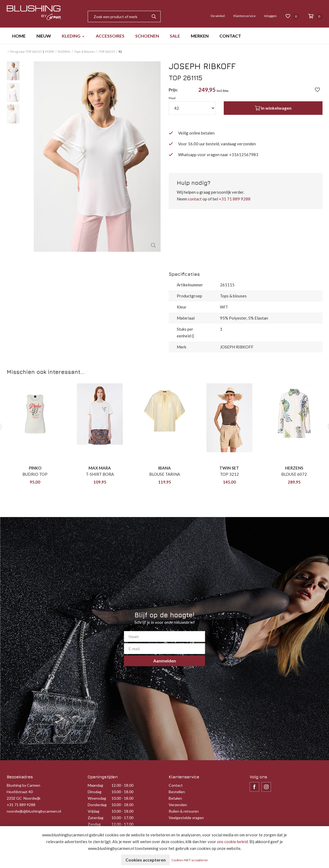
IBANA (164, 468)
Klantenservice (245, 16)
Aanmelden (165, 661)
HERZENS (294, 468)
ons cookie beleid (232, 842)
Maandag (95, 785)
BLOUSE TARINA (165, 474)
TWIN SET (229, 468)
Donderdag (97, 805)
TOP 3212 (229, 474)
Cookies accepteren (146, 860)
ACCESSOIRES (110, 36)
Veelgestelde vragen (186, 818)
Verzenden (178, 805)
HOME (19, 36)
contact (195, 199)
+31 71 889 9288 (235, 199)
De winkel (218, 16)
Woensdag (97, 798)
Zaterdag (96, 818)
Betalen (175, 798)
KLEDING (71, 36)
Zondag (94, 824)
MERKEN (200, 36)
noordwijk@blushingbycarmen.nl (34, 811)
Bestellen (177, 792)
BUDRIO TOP (35, 474)
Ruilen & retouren (184, 811)
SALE (175, 36)
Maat (172, 98)
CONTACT (230, 36)
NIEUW (44, 36)
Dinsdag (95, 792)
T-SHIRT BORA (100, 474)
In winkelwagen (273, 108)
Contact (176, 785)
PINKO (35, 468)
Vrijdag (94, 811)
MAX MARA (100, 468)
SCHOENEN (147, 36)
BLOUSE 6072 (294, 474)
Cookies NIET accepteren (190, 860)
